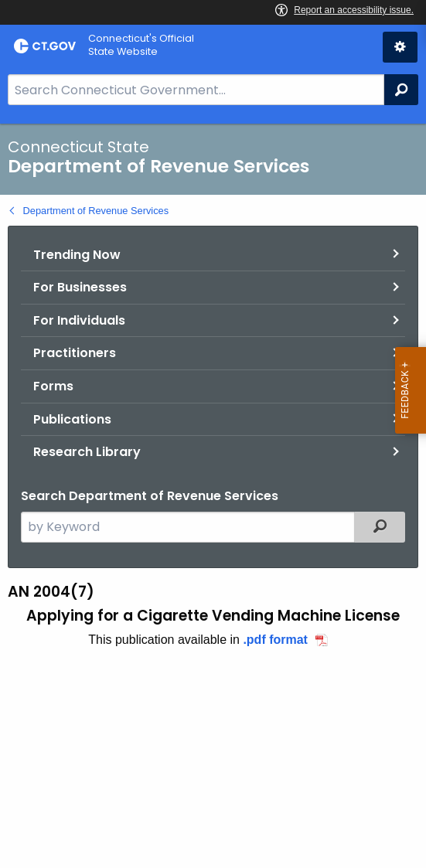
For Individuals (79, 320)
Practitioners (75, 353)
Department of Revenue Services (96, 211)
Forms (53, 386)
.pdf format (275, 640)
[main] (213, 496)
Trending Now (77, 255)
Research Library (87, 452)
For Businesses (80, 287)
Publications (72, 419)
